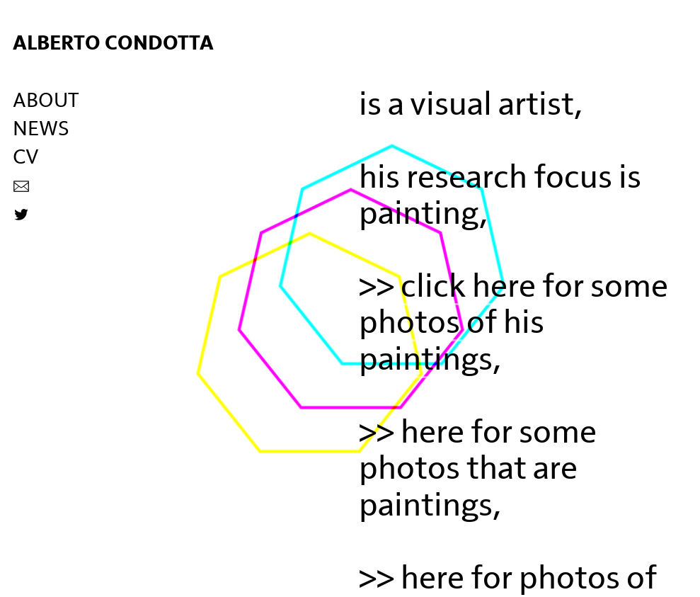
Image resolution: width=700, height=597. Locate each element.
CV (26, 158)
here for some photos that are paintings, (478, 469)
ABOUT (46, 101)
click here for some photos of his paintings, (513, 323)
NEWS (41, 129)
